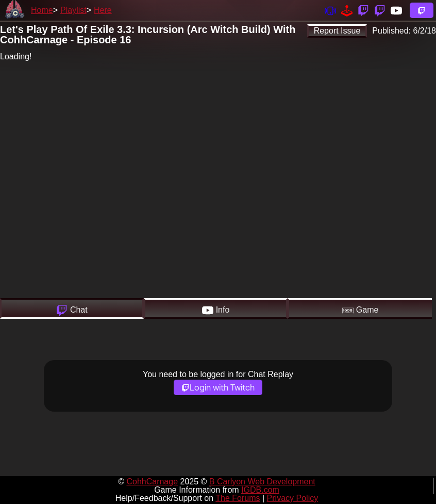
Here (103, 10)
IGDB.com (260, 490)
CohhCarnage (152, 482)
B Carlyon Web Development (262, 482)
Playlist (73, 10)
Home (42, 10)
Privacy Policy (293, 498)
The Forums (238, 498)
